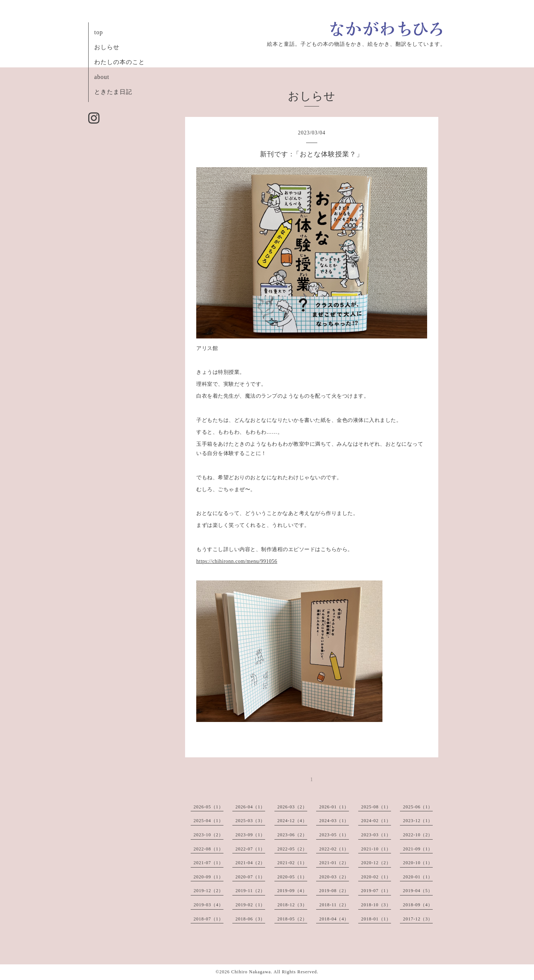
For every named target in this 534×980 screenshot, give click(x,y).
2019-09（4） (292, 891)
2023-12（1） (418, 821)
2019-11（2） (250, 891)
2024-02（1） (376, 821)
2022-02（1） (334, 849)
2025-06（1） (418, 807)
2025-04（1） (209, 821)
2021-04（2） (250, 863)
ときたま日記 (113, 92)
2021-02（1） (292, 863)
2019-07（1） (376, 891)
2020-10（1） (418, 863)
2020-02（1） (376, 877)
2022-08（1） (209, 849)
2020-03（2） (334, 877)
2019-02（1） (250, 905)
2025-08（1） (376, 807)
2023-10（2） (209, 835)
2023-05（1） (334, 835)
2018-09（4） (418, 905)
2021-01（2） (334, 863)
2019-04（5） (418, 891)
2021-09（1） (418, 849)
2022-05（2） (292, 849)
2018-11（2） (334, 905)
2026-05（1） (209, 807)
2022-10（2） (418, 835)
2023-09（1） (250, 835)
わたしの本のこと (120, 62)
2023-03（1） (376, 835)
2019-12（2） (209, 891)
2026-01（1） (334, 807)
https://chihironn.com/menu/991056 (237, 561)
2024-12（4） (292, 821)
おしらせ (107, 47)
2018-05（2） (292, 919)
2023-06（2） (292, 835)
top (98, 32)
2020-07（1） (250, 877)
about (102, 77)
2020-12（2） (376, 863)
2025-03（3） (250, 821)
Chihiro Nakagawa (251, 972)
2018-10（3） (376, 905)
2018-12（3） (292, 905)
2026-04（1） (250, 807)
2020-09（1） (209, 877)
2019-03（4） (209, 905)
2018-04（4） (334, 919)
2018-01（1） (376, 919)
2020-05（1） (292, 877)
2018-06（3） (250, 919)
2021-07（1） (209, 863)
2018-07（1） (209, 919)
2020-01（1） (418, 877)
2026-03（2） (292, 807)
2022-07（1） (250, 849)
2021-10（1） (376, 849)
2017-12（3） (418, 919)
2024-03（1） (334, 821)
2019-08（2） (334, 891)
